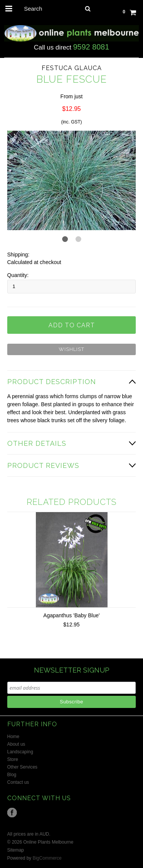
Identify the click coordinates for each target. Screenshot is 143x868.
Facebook (12, 813)
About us (16, 744)
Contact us (18, 782)
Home (13, 737)
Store (13, 759)
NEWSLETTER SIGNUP (72, 670)
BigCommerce (47, 858)
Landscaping (20, 752)
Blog (12, 775)
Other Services (22, 767)
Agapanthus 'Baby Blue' (72, 615)
